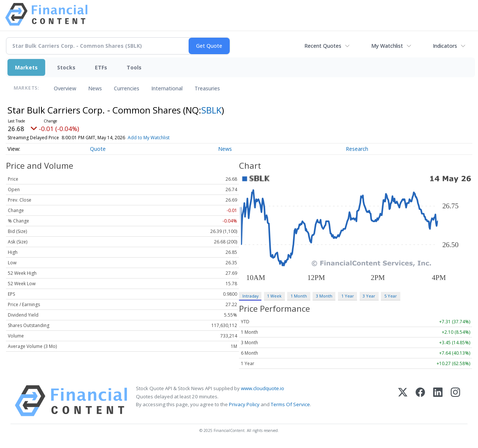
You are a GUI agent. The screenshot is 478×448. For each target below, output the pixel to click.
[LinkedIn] (438, 401)
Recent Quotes (323, 46)
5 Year (391, 296)
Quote (98, 149)
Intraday (250, 296)
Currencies (127, 88)
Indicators (445, 46)
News (95, 88)
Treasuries (207, 88)
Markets (26, 67)
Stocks (66, 67)
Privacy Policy (244, 404)
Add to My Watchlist (162, 138)
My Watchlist (387, 46)
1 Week (274, 296)
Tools (134, 67)
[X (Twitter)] (403, 401)
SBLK (211, 110)
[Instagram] (455, 401)
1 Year (348, 296)
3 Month (324, 296)
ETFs (101, 67)
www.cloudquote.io (263, 388)
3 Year (369, 296)
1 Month (299, 296)
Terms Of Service (290, 404)
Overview (65, 88)
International (167, 88)
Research (357, 149)
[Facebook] (420, 401)
